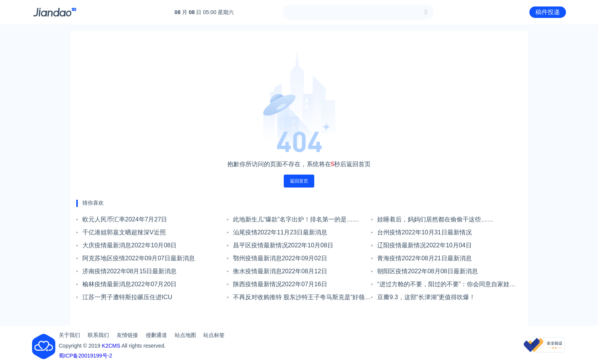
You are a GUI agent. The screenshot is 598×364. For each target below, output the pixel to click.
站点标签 (214, 335)
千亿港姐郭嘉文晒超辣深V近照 (124, 232)
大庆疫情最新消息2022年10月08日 (129, 245)
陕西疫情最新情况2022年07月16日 (280, 284)
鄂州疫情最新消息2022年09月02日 (280, 258)
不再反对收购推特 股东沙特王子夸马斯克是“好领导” (299, 299)
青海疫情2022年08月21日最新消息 (424, 258)
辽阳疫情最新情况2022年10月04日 (424, 245)
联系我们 (98, 335)
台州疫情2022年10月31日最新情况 (424, 232)
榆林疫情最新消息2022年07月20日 (129, 284)
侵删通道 (156, 335)
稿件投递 (548, 12)
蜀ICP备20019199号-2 (85, 356)
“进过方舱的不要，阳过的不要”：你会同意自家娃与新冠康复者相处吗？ (446, 286)
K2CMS (111, 346)
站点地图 (185, 335)
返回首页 (299, 181)
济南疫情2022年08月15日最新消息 (129, 271)
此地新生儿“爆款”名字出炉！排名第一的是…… (296, 219)
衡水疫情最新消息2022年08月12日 (280, 271)
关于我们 (69, 335)
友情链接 (127, 335)
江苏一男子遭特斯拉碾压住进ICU (127, 297)
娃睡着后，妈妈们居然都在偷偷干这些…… (435, 219)
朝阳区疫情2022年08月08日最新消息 (427, 271)
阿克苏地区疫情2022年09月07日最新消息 (139, 258)
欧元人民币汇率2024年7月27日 (125, 219)
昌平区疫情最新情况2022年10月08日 (283, 245)
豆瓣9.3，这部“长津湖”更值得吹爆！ (426, 297)
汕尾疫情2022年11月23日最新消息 (280, 232)
